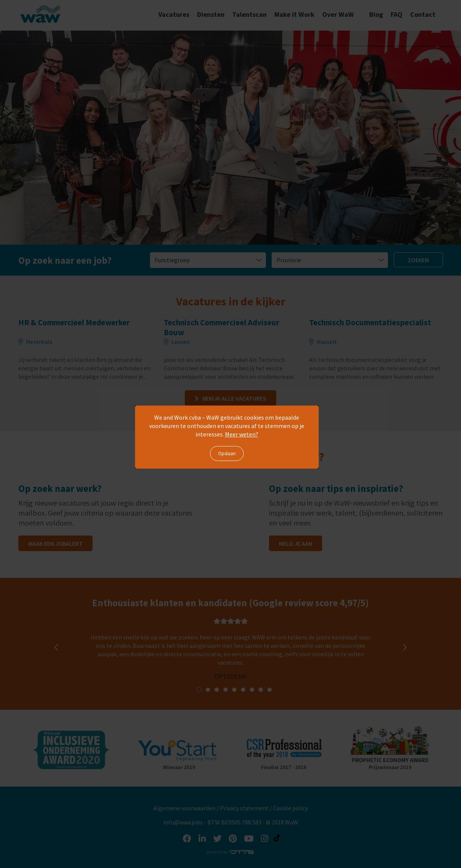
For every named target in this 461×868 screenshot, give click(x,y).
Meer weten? (242, 434)
